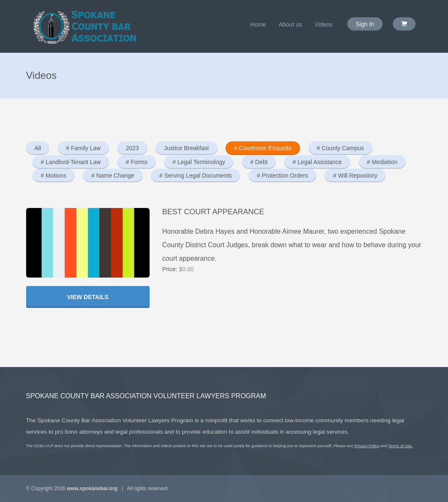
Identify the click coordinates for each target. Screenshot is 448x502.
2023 (132, 148)
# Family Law (83, 148)
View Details (88, 297)
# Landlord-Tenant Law (71, 162)
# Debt (259, 162)
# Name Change (113, 175)
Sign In (365, 24)
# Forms (136, 162)
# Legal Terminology (199, 162)
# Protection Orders (283, 175)
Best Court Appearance (213, 212)
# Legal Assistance (317, 162)
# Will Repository (355, 175)
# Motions (54, 175)
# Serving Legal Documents (196, 175)
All (38, 148)
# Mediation (382, 162)
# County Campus (341, 148)
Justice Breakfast (186, 148)
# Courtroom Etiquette (263, 148)
